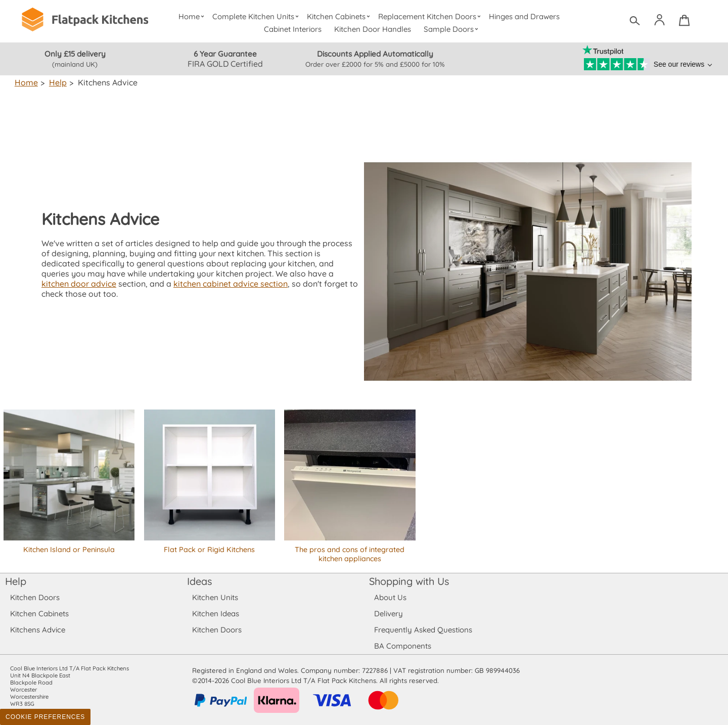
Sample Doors (452, 29)
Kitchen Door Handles (373, 29)
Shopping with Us (409, 581)
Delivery (389, 614)
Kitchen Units (215, 597)
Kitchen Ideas (216, 614)
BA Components (403, 646)
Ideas (200, 581)
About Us (390, 597)
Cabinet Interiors (293, 29)
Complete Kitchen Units (257, 16)
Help (57, 82)
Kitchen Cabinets (340, 16)
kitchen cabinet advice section (152, 289)
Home (192, 16)
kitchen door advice (305, 279)
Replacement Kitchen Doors (431, 16)
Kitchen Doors (35, 597)
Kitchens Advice (38, 630)
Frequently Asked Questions (423, 630)
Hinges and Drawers (524, 16)
